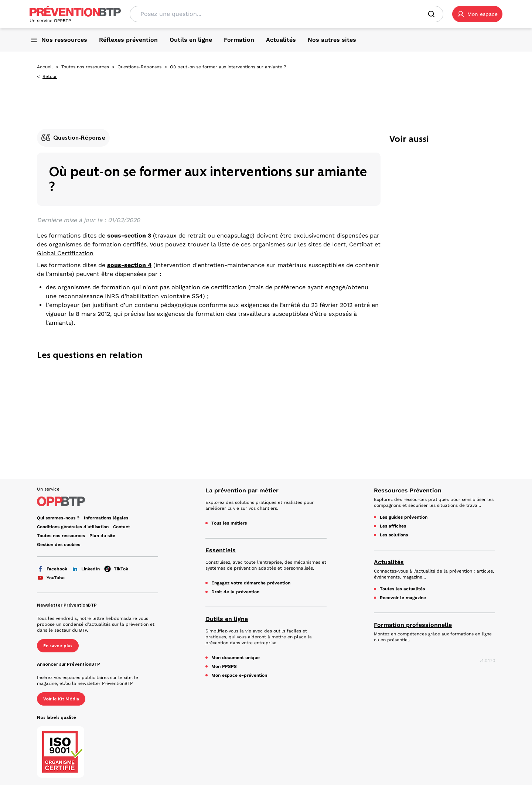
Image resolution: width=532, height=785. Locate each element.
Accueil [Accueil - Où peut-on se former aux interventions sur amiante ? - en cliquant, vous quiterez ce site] (45, 67)
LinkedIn (86, 569)
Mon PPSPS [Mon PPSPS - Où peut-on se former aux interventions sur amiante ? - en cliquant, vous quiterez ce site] (224, 666)
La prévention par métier (242, 490)
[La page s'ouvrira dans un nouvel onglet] (477, 14)
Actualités (389, 562)
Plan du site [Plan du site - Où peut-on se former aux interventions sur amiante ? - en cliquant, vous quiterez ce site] (102, 536)
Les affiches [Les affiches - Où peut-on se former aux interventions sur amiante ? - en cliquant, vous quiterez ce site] (393, 526)
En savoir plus (58, 646)
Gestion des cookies (59, 545)
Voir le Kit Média (61, 699)
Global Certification (65, 253)
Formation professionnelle (413, 625)
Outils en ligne (227, 619)
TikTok (116, 569)
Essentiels (221, 550)
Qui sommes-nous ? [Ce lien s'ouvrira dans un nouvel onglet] (58, 518)
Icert (339, 244)
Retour (50, 76)
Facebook (52, 569)
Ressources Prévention (408, 490)
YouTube (51, 578)
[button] (477, 14)
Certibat (362, 244)
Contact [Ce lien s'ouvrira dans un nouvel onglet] (122, 527)
